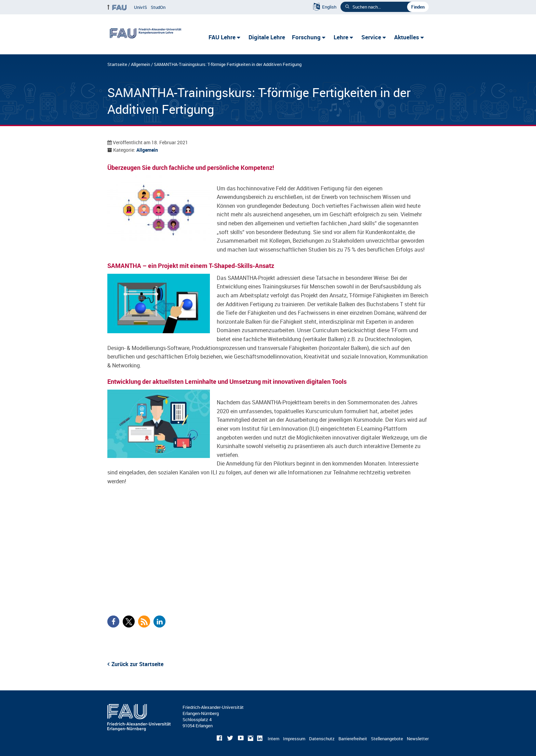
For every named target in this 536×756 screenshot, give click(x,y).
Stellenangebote (387, 739)
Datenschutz (322, 739)
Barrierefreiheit (353, 739)
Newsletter (418, 739)
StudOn (158, 7)
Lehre (341, 37)
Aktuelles (407, 37)
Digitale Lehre (267, 37)
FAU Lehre (222, 37)
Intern (273, 739)
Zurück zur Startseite (137, 664)
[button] (113, 622)
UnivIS (140, 7)
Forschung (306, 37)
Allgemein (140, 64)
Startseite (117, 64)
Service (371, 37)
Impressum (294, 739)
